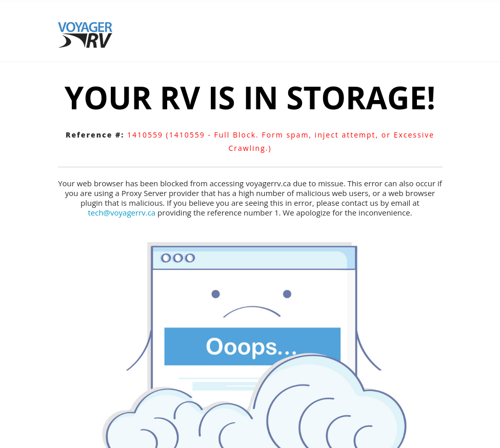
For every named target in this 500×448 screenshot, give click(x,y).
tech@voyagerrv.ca (122, 212)
